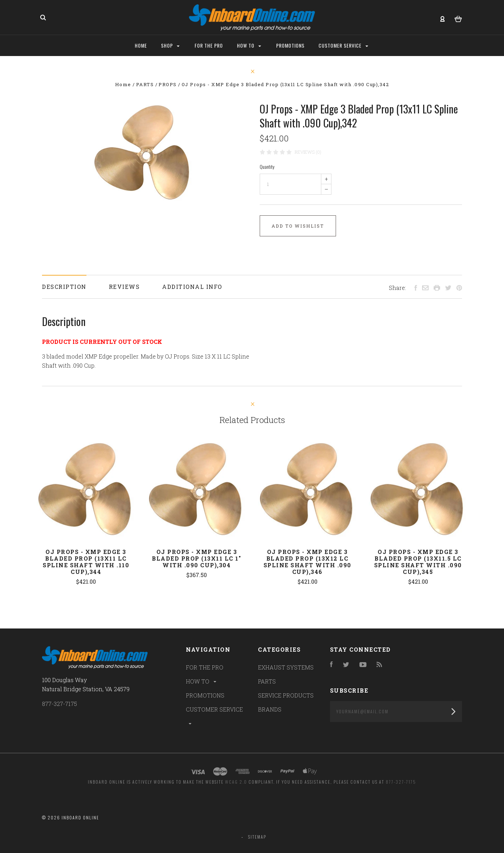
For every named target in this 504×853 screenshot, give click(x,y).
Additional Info (192, 287)
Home (141, 45)
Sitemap (257, 837)
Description (64, 287)
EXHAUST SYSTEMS (286, 667)
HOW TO (202, 681)
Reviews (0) (308, 152)
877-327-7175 (59, 704)
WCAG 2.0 (236, 782)
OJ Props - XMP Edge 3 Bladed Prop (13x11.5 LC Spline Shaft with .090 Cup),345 (418, 562)
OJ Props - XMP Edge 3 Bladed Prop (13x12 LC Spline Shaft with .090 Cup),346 (307, 562)
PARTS (267, 681)
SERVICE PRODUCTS (286, 695)
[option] (143, 152)
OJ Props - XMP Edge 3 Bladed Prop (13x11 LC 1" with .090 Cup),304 (197, 558)
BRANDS (270, 709)
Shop (170, 45)
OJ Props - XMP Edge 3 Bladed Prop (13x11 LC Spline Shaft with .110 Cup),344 (86, 562)
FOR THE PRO (205, 667)
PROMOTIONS (205, 695)
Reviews (124, 287)
